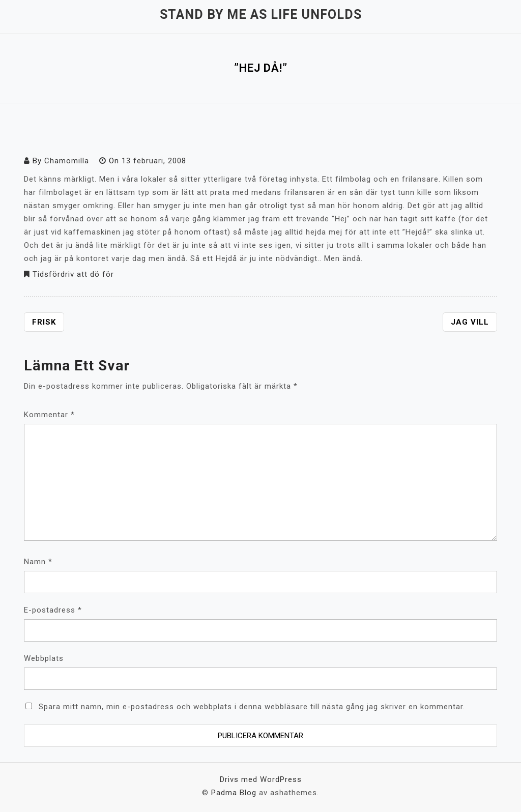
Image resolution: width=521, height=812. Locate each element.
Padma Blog (234, 793)
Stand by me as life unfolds (261, 14)
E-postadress (53, 610)
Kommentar (49, 415)
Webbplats (44, 658)
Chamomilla (67, 161)
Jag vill (470, 322)
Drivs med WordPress (261, 779)
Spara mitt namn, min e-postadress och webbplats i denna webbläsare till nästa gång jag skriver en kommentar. (252, 707)
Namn (38, 562)
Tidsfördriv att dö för (73, 274)
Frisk (44, 322)
